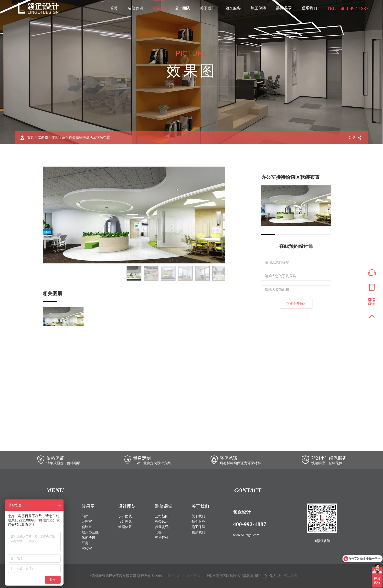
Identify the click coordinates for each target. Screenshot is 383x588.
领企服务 (233, 8)
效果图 (159, 8)
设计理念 (125, 522)
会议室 (87, 527)
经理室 (87, 522)
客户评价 (162, 538)
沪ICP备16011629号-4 (184, 576)
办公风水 (162, 522)
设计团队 (182, 8)
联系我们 (309, 8)
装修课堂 (284, 8)
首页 (114, 8)
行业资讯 (162, 527)
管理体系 (125, 527)
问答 (158, 532)
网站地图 (290, 576)
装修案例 (135, 8)
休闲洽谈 (58, 137)
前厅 (85, 516)
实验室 (87, 548)
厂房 (85, 543)
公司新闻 (162, 516)
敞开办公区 (90, 532)
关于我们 (208, 8)
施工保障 (258, 8)
